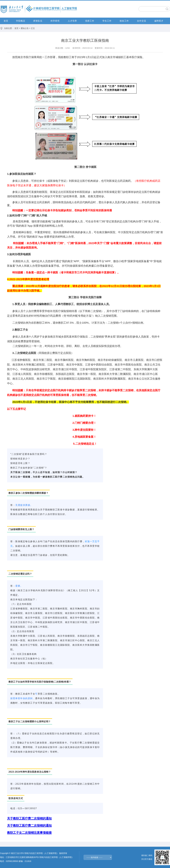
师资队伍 (38, 21)
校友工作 (124, 21)
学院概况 (21, 21)
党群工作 (90, 21)
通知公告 (25, 28)
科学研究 (55, 21)
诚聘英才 (159, 21)
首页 (6, 21)
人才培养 (72, 21)
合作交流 (142, 21)
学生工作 (107, 21)
